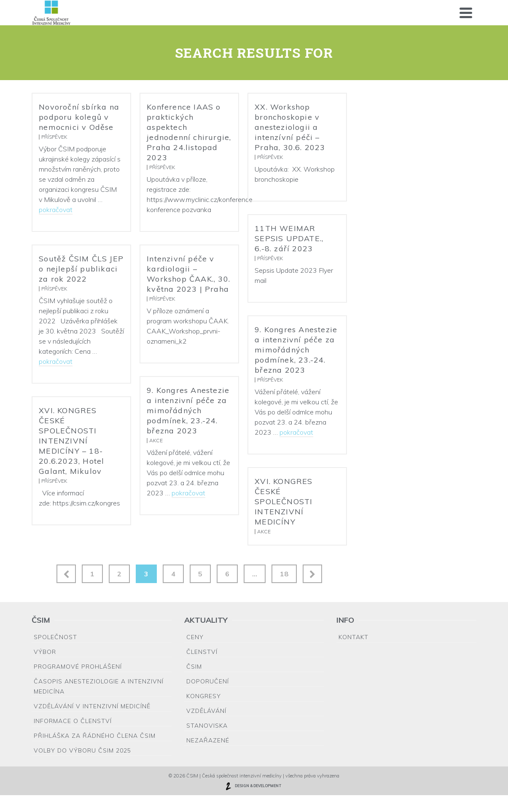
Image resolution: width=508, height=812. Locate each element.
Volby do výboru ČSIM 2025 (82, 750)
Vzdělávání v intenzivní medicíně (92, 706)
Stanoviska (207, 726)
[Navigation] (466, 13)
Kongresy (204, 696)
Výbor (45, 652)
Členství (202, 652)
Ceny (195, 637)
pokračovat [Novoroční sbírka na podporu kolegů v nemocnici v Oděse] (56, 210)
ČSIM (194, 667)
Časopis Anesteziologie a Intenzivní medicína (99, 686)
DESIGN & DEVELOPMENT (253, 786)
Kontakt (353, 637)
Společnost (55, 637)
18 (284, 574)
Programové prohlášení (78, 667)
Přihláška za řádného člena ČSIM (95, 736)
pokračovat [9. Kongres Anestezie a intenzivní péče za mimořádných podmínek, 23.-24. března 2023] (296, 432)
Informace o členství (73, 721)
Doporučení (208, 681)
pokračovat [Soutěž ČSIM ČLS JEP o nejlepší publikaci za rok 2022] (56, 361)
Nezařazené (208, 740)
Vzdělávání (206, 711)
